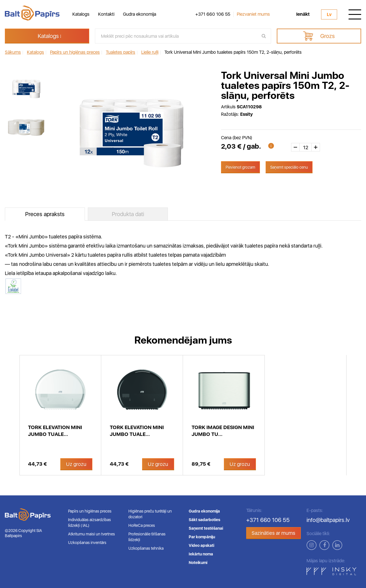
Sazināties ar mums (273, 533)
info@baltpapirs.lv (328, 520)
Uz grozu (76, 464)
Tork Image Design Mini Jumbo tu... (223, 431)
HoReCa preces (142, 525)
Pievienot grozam (240, 167)
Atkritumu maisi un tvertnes (91, 534)
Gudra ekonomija (140, 14)
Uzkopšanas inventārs (87, 543)
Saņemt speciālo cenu (289, 167)
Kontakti (106, 14)
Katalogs (81, 14)
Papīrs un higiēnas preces (90, 511)
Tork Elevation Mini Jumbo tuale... (55, 431)
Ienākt (303, 14)
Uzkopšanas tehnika (146, 548)
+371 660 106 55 (213, 14)
